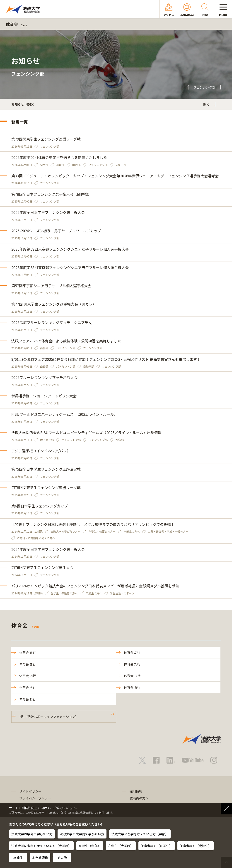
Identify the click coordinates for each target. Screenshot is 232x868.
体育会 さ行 (28, 664)
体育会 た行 (132, 664)
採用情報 (136, 791)
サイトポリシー (30, 791)
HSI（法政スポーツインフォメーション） (49, 717)
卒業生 (18, 858)
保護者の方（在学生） (157, 846)
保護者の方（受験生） (196, 846)
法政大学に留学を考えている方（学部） (140, 834)
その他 (62, 858)
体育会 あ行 (28, 652)
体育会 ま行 (132, 676)
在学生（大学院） (121, 846)
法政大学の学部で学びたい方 (32, 834)
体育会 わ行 (28, 699)
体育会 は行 (28, 676)
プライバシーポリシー (35, 798)
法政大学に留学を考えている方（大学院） (41, 846)
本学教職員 (40, 858)
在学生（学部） (90, 846)
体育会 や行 (28, 687)
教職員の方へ (139, 798)
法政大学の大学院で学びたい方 (82, 834)
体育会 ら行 (132, 687)
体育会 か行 (132, 652)
